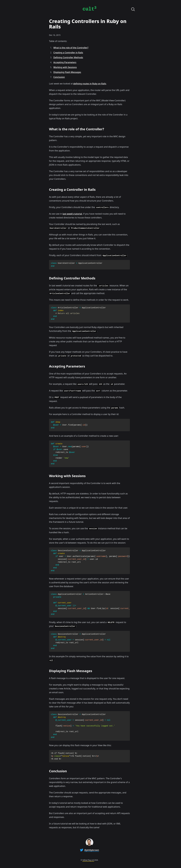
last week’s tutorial (72, 214)
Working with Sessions (65, 67)
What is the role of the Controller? (71, 48)
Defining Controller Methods (68, 57)
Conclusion (59, 77)
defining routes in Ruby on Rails (90, 84)
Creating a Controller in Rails (68, 53)
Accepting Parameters (65, 62)
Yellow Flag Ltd (88, 860)
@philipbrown (92, 850)
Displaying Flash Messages (67, 72)
